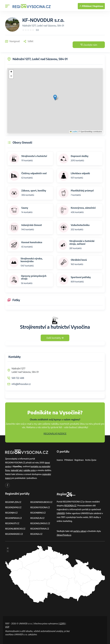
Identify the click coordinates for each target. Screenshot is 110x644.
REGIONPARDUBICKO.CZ (42, 502)
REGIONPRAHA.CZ (14, 518)
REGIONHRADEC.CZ (14, 534)
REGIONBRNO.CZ (38, 513)
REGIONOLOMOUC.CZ (40, 523)
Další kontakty (55, 338)
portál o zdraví (80, 531)
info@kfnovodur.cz (21, 384)
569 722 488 (18, 378)
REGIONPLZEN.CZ (13, 502)
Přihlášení (69, 460)
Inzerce (60, 460)
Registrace (98, 6)
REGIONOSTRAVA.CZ (40, 529)
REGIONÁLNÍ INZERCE (55, 434)
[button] (55, 98)
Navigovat (12, 41)
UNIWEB (61, 513)
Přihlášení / (86, 6)
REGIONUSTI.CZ (12, 523)
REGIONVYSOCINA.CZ (40, 507)
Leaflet (74, 132)
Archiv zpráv (91, 460)
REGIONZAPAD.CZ (13, 507)
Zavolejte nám (88, 45)
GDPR (62, 623)
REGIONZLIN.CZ (38, 518)
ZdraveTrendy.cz (64, 535)
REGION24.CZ (37, 534)
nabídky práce (30, 470)
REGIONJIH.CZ (12, 513)
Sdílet (28, 41)
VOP (7, 627)
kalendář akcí (17, 470)
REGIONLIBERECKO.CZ (15, 529)
